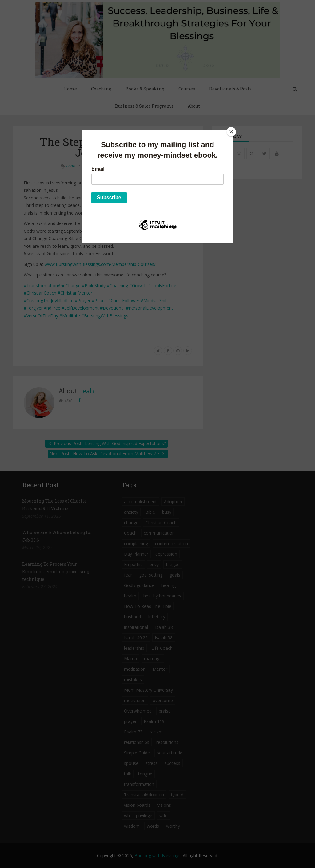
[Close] (231, 132)
